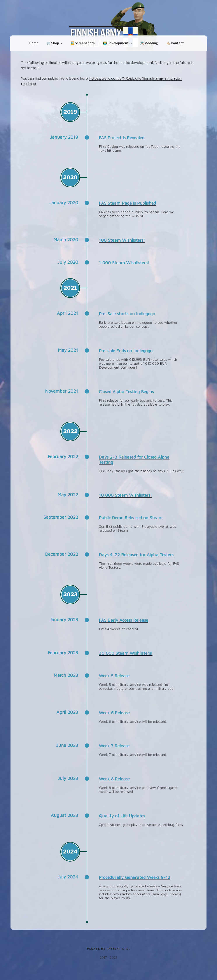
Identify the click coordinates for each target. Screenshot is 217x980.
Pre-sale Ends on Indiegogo (126, 351)
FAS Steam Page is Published (127, 203)
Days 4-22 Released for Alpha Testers (136, 555)
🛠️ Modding (149, 43)
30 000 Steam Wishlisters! (126, 653)
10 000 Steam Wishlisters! (125, 495)
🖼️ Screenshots (83, 43)
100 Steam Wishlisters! (122, 240)
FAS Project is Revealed (122, 138)
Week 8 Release (114, 779)
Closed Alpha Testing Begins (126, 391)
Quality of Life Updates (122, 816)
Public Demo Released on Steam (131, 518)
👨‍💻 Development (118, 43)
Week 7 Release (114, 746)
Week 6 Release (114, 713)
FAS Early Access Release (123, 620)
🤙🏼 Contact (175, 43)
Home (34, 43)
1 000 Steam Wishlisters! (124, 263)
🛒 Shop (55, 43)
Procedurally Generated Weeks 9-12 (135, 877)
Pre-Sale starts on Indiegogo (127, 314)
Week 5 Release (114, 676)
